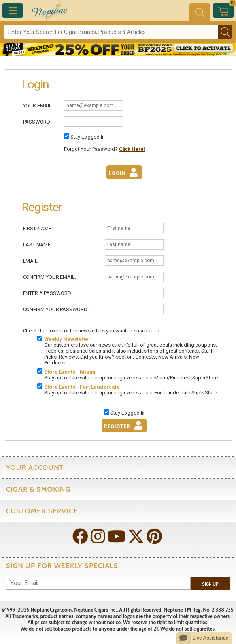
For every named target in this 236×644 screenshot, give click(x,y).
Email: (31, 261)
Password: (37, 122)
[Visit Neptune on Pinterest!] (155, 537)
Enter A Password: (48, 293)
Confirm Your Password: (56, 309)
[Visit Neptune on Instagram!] (99, 537)
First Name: (38, 228)
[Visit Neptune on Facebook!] (81, 537)
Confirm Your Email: (49, 277)
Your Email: (38, 106)
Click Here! (132, 149)
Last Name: (37, 245)
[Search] (111, 32)
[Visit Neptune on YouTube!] (117, 537)
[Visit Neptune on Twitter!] (137, 537)
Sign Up (210, 584)
